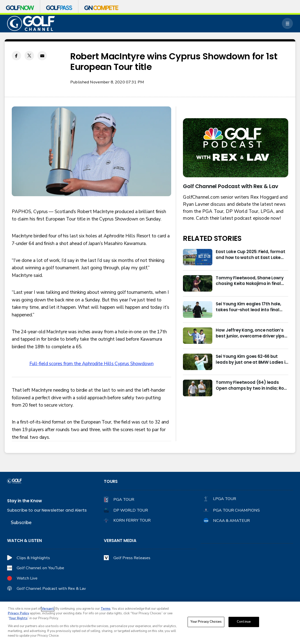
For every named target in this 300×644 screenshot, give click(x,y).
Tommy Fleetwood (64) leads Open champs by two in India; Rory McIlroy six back (252, 386)
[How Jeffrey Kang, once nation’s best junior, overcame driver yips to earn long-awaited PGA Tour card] (198, 336)
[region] (150, 623)
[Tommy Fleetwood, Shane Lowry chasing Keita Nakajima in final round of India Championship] (198, 283)
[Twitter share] (29, 56)
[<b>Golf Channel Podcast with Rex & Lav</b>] (236, 148)
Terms (106, 609)
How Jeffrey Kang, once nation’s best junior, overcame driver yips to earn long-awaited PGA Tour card (250, 333)
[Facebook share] (16, 56)
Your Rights (18, 618)
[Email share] (42, 56)
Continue (244, 622)
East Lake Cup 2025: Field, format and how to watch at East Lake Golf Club (250, 255)
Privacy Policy (18, 613)
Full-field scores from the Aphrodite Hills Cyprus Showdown (91, 364)
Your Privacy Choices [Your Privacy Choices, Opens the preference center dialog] (206, 622)
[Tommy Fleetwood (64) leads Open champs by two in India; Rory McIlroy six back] (198, 388)
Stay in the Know (24, 501)
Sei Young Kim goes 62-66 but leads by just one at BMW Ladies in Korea (252, 360)
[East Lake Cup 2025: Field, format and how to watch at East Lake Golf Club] (198, 257)
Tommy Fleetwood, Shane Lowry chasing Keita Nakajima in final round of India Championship (250, 281)
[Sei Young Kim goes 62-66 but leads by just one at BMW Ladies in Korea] (198, 362)
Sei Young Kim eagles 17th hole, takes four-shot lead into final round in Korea (248, 307)
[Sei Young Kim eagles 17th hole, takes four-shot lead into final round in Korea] (198, 309)
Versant (48, 609)
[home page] (31, 23)
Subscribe (21, 523)
